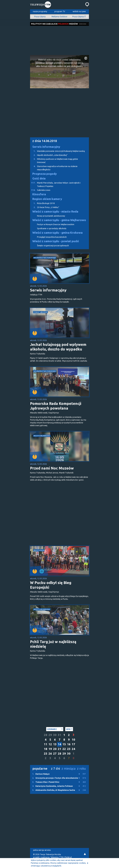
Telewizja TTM (57, 857)
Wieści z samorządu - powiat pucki (56, 241)
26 (50, 754)
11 (46, 744)
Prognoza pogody (45, 174)
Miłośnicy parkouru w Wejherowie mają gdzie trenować (54, 160)
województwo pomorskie (45, 258)
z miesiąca (68, 768)
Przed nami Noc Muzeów (52, 468)
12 (50, 744)
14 (59, 744)
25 (46, 754)
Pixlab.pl (68, 857)
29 (50, 735)
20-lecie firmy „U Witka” (45, 207)
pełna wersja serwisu (42, 850)
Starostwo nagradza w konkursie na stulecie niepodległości (54, 168)
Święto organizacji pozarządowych (53, 246)
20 (55, 749)
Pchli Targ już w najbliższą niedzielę (53, 644)
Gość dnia (39, 178)
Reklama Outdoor (59, 17)
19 (50, 749)
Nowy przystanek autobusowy (51, 216)
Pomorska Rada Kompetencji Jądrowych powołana (56, 406)
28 (46, 735)
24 (73, 749)
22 (64, 749)
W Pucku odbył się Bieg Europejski (51, 585)
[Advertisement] (59, 39)
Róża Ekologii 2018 (42, 203)
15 (64, 744)
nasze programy (40, 11)
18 (46, 749)
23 (69, 749)
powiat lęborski (40, 312)
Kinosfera (39, 194)
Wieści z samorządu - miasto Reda (55, 212)
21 (59, 749)
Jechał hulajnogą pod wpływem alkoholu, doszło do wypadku (58, 347)
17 (73, 744)
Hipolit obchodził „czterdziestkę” (49, 155)
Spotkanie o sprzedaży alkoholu (52, 228)
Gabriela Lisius (40, 190)
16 (69, 744)
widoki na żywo (79, 11)
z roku (81, 768)
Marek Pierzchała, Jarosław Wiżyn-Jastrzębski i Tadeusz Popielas (55, 184)
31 (59, 735)
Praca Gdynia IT (79, 17)
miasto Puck (39, 550)
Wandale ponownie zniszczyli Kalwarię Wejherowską (57, 151)
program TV (60, 11)
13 (55, 744)
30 (55, 735)
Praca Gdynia (40, 17)
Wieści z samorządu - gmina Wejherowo (59, 220)
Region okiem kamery (47, 199)
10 (73, 740)
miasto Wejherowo (42, 436)
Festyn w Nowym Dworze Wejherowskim (56, 224)
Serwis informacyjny (46, 147)
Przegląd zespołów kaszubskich (52, 237)
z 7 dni (55, 768)
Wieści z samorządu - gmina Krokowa (57, 233)
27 (55, 754)
